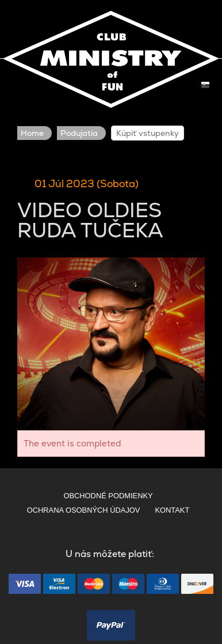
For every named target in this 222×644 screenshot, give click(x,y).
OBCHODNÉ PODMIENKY (108, 496)
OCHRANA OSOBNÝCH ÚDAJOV (84, 510)
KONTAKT (172, 510)
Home (32, 133)
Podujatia (79, 133)
